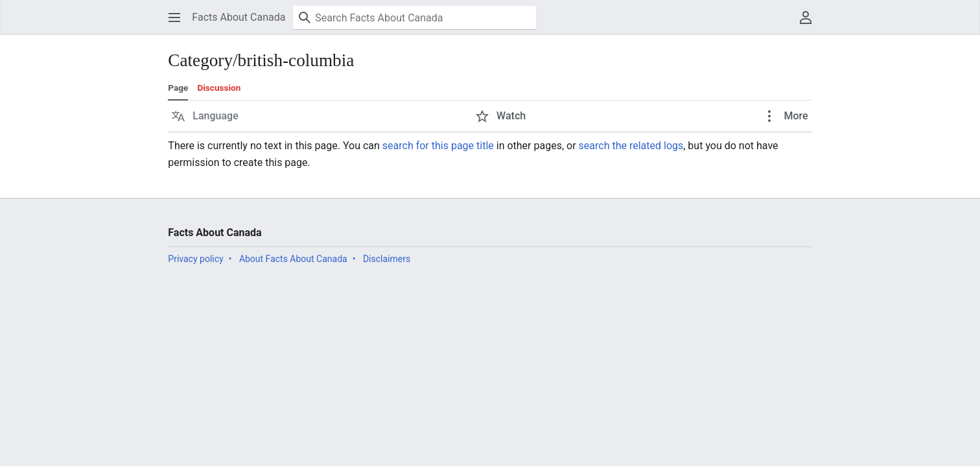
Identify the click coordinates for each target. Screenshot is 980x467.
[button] (174, 18)
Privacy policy (195, 259)
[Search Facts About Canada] (414, 18)
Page (178, 88)
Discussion (219, 88)
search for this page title (438, 146)
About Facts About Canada (293, 259)
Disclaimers (387, 259)
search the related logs (631, 146)
